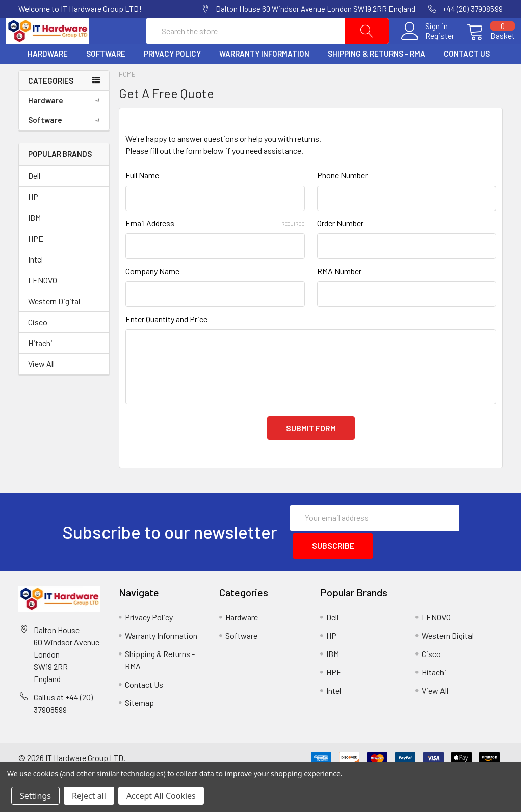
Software (106, 78)
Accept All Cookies (161, 796)
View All (41, 388)
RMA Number (339, 295)
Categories (51, 104)
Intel (35, 283)
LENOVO (43, 304)
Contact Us (467, 78)
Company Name (152, 295)
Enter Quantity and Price (166, 343)
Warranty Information (264, 78)
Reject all (89, 796)
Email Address (215, 247)
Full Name (142, 200)
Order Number (340, 247)
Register (427, 48)
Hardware (48, 78)
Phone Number (342, 200)
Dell (34, 200)
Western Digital (54, 325)
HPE (36, 262)
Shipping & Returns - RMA (376, 78)
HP (33, 220)
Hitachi (40, 367)
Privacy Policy (172, 78)
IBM (34, 241)
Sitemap (139, 721)
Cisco (38, 346)
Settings (35, 796)
